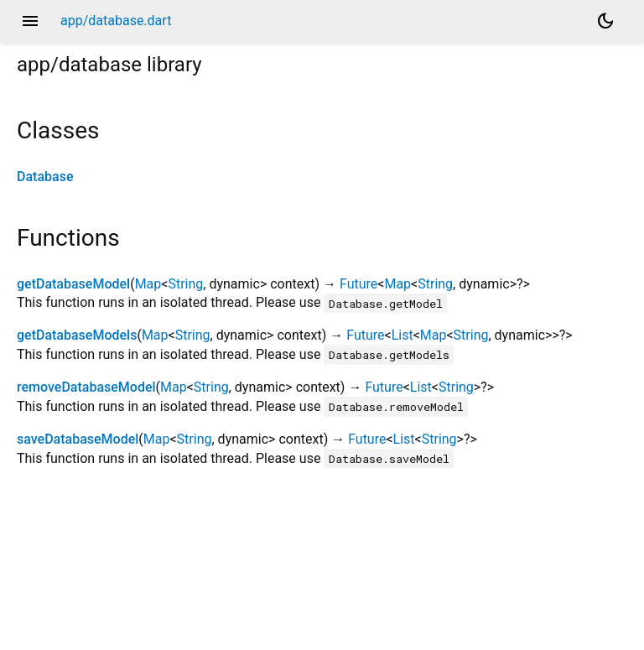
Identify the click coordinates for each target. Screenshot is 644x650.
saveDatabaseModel (78, 439)
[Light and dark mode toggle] (605, 21)
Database (45, 177)
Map (148, 284)
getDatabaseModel (73, 284)
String (185, 284)
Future (358, 284)
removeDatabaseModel (86, 387)
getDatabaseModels (77, 335)
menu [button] (30, 21)
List (402, 335)
